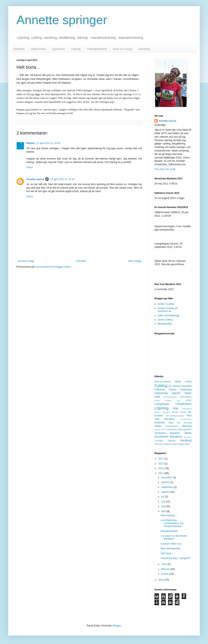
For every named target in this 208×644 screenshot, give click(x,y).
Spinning (187, 426)
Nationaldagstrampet (175, 416)
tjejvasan (188, 437)
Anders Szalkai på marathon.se (168, 310)
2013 (161, 464)
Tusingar (159, 441)
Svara (30, 167)
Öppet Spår (184, 444)
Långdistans (183, 404)
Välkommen (38, 49)
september (167, 487)
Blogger (117, 626)
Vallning (172, 441)
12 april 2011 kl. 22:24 (62, 179)
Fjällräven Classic (166, 390)
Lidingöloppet (162, 404)
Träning (76, 49)
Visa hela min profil (165, 169)
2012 (161, 468)
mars (164, 564)
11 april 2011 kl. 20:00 (48, 143)
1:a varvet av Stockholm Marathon (174, 537)
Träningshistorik (97, 49)
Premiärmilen (186, 419)
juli (163, 497)
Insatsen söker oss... (172, 544)
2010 (161, 580)
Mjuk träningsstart (170, 548)
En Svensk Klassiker (180, 386)
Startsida (19, 49)
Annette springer (62, 20)
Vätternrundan (171, 444)
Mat (175, 408)
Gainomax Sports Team (173, 393)
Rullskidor (160, 423)
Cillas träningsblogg (168, 316)
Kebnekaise (186, 397)
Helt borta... (167, 553)
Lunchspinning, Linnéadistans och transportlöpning (172, 523)
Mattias (31, 143)
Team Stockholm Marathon (173, 435)
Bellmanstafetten (163, 382)
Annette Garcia (35, 179)
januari (165, 574)
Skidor (158, 426)
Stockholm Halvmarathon (179, 429)
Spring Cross (160, 430)
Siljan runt (174, 423)
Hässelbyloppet (170, 397)
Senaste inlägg (26, 261)
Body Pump (183, 382)
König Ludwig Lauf (167, 400)
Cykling (161, 386)
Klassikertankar (169, 531)
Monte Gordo (179, 412)
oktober (166, 482)
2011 (161, 473)
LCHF (189, 400)
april (164, 511)
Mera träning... (169, 515)
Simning (188, 423)
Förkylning (186, 390)
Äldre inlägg (135, 261)
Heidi (157, 397)
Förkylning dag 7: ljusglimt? (176, 558)
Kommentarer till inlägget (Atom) (53, 267)
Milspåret (167, 412)
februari (166, 569)
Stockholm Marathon (167, 433)
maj (164, 506)
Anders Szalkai (166, 304)
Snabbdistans (172, 426)
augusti (166, 492)
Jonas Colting (165, 320)
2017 (161, 459)
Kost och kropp (123, 49)
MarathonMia (165, 324)
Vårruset (159, 444)
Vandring (144, 49)
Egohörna (58, 49)
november (167, 477)
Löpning (161, 408)
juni (164, 502)
